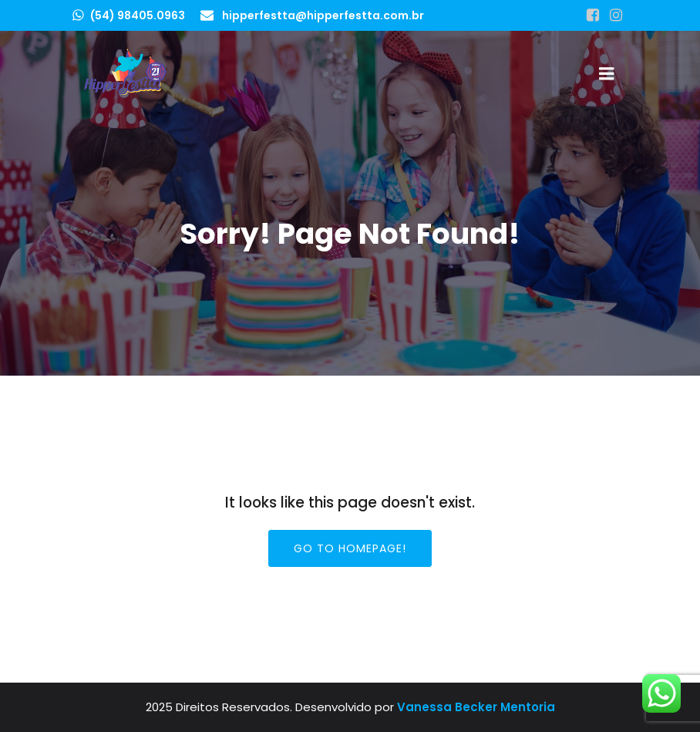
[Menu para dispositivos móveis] (607, 74)
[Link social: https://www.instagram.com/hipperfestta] (616, 15)
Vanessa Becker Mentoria (476, 707)
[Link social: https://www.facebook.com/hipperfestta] (593, 15)
